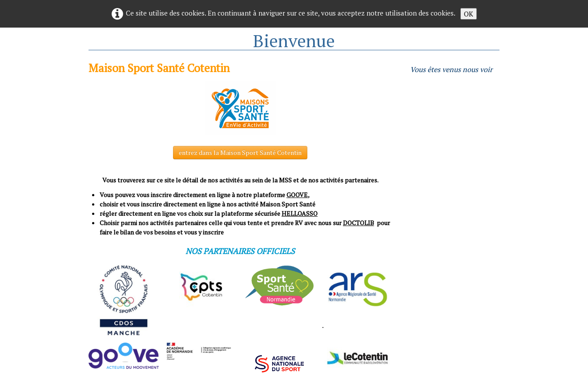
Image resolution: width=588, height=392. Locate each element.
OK (469, 14)
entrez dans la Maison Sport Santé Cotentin (240, 152)
